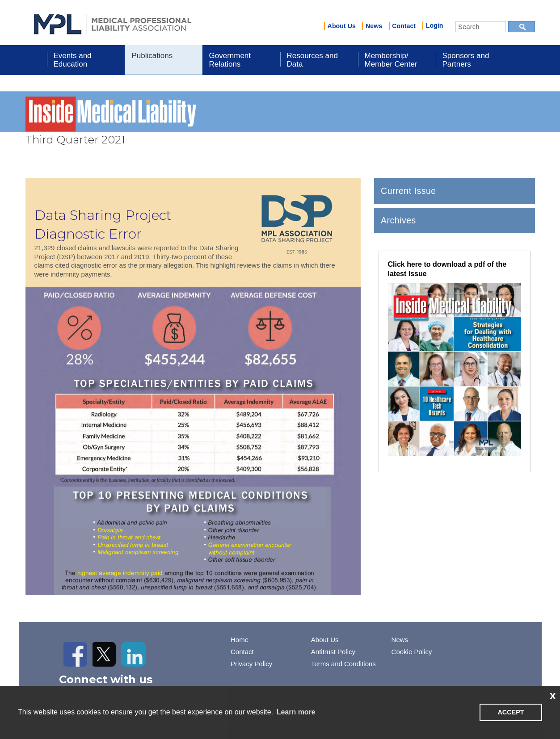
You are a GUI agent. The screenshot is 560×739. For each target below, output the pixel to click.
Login (435, 25)
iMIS (113, 23)
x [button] (553, 695)
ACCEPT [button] (511, 712)
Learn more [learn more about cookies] (296, 712)
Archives (398, 220)
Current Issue (408, 191)
